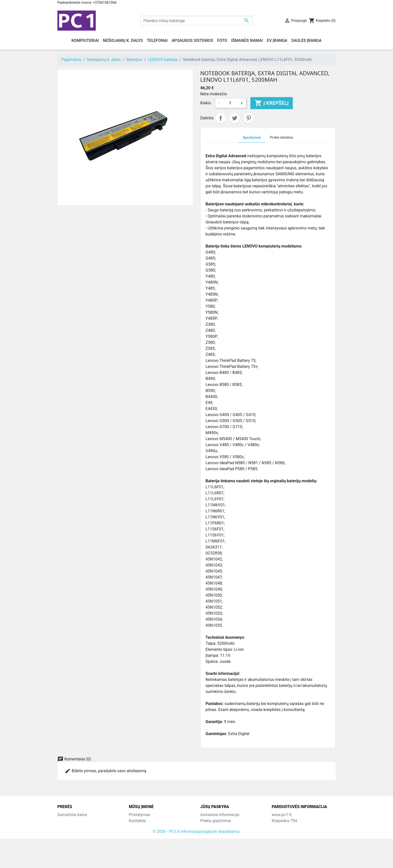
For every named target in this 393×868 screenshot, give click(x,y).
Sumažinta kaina (72, 815)
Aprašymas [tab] (252, 138)
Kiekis (206, 103)
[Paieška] (197, 21)
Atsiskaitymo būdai (146, 833)
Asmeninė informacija (220, 815)
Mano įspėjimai (214, 851)
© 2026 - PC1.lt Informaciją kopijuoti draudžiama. (197, 861)
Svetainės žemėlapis (147, 845)
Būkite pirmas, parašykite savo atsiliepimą (105, 771)
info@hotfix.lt (304, 851)
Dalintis (221, 118)
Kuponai (208, 845)
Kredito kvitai (212, 833)
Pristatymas (139, 815)
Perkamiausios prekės (77, 827)
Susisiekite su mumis (148, 839)
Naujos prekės (70, 821)
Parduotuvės (140, 851)
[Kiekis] (230, 103)
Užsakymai (210, 827)
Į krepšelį (272, 103)
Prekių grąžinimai (216, 821)
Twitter (235, 118)
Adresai (207, 839)
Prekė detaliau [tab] (282, 138)
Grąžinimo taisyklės (146, 827)
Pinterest (249, 118)
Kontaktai (137, 821)
